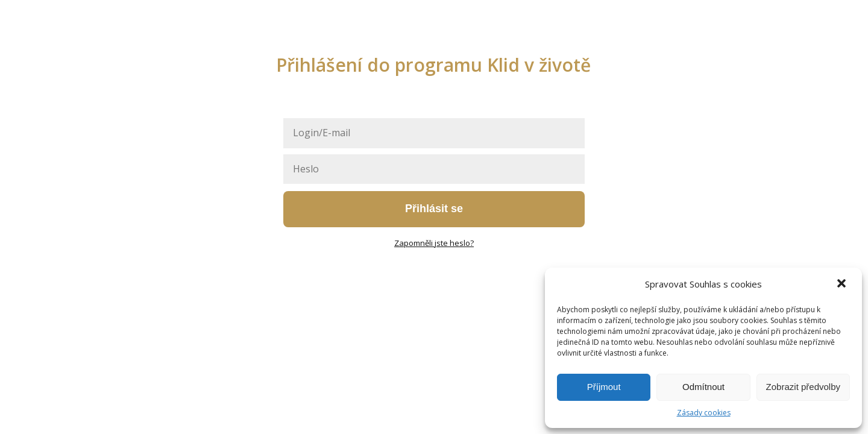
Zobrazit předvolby (803, 387)
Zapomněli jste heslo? (434, 243)
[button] (843, 285)
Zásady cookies (704, 413)
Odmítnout (703, 387)
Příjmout (604, 387)
